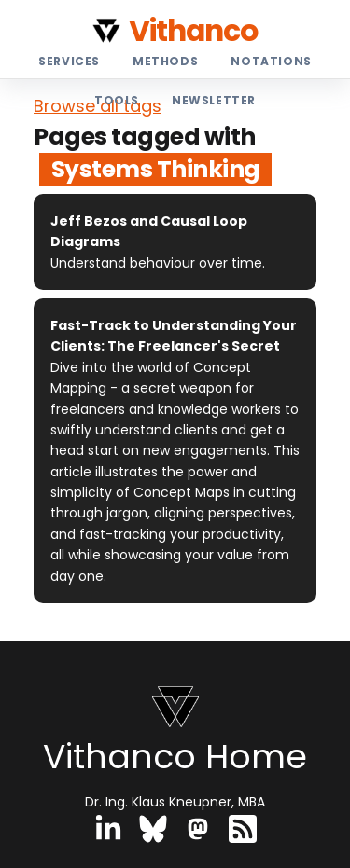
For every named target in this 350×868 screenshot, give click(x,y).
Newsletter (214, 101)
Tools (117, 101)
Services (69, 61)
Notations (271, 61)
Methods (165, 61)
